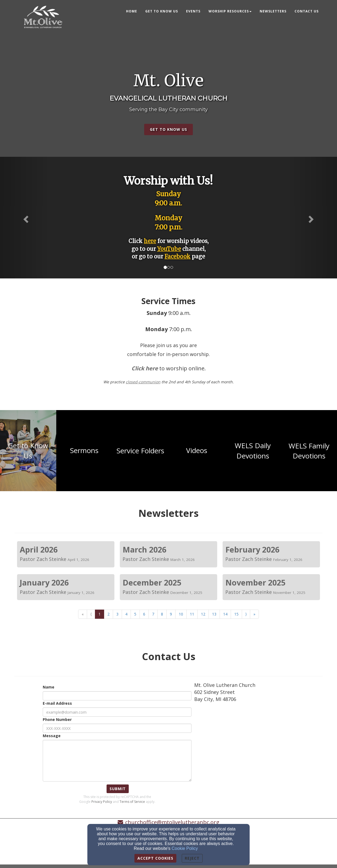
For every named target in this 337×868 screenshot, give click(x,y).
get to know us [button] (168, 129)
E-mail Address (57, 703)
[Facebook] (177, 257)
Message (52, 736)
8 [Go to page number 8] (162, 614)
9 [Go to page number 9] (171, 614)
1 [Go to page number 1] (100, 614)
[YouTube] (169, 249)
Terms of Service (132, 802)
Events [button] (193, 11)
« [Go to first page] (83, 614)
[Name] (117, 696)
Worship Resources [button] (230, 11)
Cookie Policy (185, 848)
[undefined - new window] (28, 451)
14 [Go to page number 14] (225, 614)
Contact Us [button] (307, 11)
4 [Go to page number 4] (126, 614)
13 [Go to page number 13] (214, 614)
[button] (25, 218)
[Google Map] (258, 747)
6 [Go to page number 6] (144, 614)
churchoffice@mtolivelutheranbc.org (172, 822)
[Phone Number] (117, 728)
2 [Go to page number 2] (108, 614)
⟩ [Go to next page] (246, 614)
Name (49, 687)
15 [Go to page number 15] (236, 614)
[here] (150, 241)
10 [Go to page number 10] (181, 614)
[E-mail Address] (117, 712)
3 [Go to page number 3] (117, 614)
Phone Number (57, 719)
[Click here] (145, 369)
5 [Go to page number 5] (135, 614)
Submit (118, 789)
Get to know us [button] (162, 11)
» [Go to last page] (254, 614)
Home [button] (132, 11)
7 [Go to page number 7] (153, 614)
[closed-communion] (143, 382)
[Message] (117, 761)
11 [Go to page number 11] (192, 614)
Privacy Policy (102, 802)
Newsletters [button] (273, 11)
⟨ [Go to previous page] (91, 614)
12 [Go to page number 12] (203, 614)
